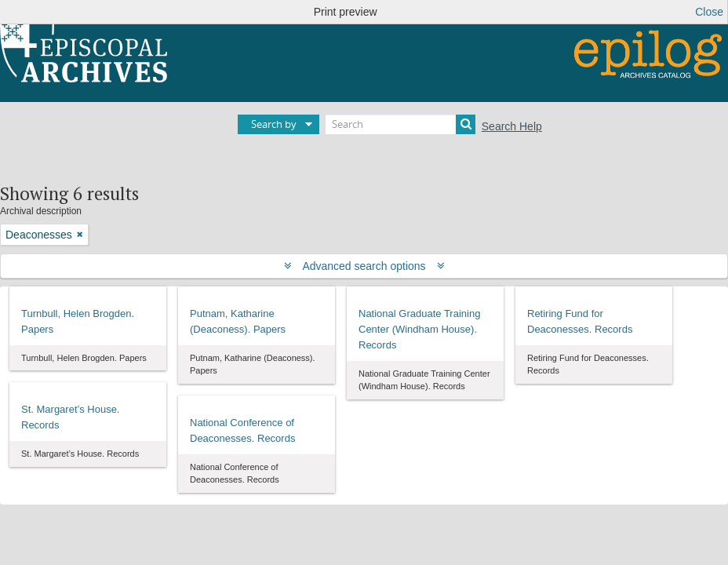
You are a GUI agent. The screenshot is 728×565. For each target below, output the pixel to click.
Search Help (512, 126)
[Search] (400, 124)
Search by (274, 124)
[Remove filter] (80, 235)
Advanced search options (364, 266)
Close (709, 12)
